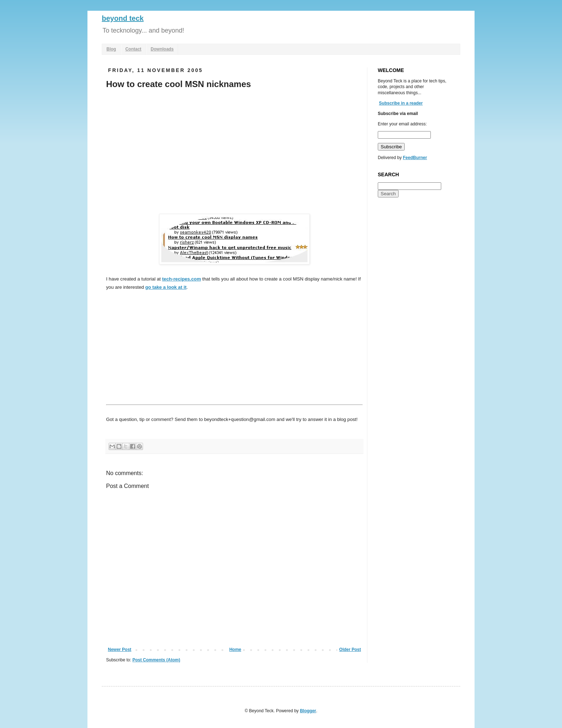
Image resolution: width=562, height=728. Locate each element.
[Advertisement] (166, 149)
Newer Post (120, 650)
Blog (111, 49)
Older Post (350, 650)
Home (235, 650)
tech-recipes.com (181, 279)
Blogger (308, 711)
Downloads (162, 49)
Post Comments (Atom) (156, 660)
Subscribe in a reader (401, 103)
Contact (134, 49)
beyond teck (123, 18)
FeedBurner (415, 158)
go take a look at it (166, 287)
